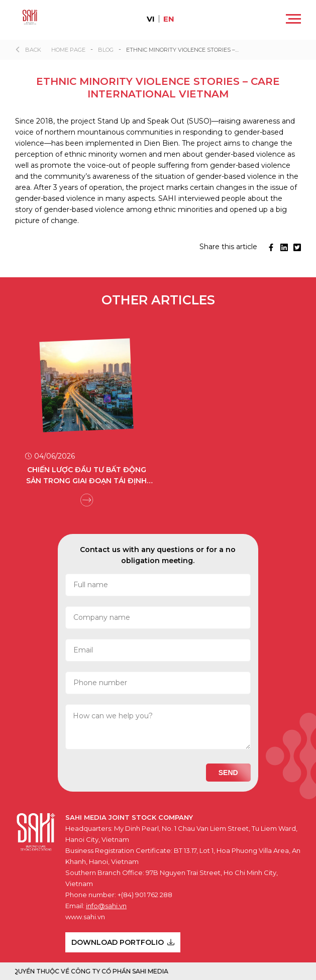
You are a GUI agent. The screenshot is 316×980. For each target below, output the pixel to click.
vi (151, 19)
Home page (68, 50)
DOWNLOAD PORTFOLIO (123, 942)
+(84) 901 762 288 (145, 895)
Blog (106, 50)
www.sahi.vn (85, 917)
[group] (87, 412)
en (169, 19)
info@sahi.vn (106, 906)
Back (33, 50)
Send (228, 773)
